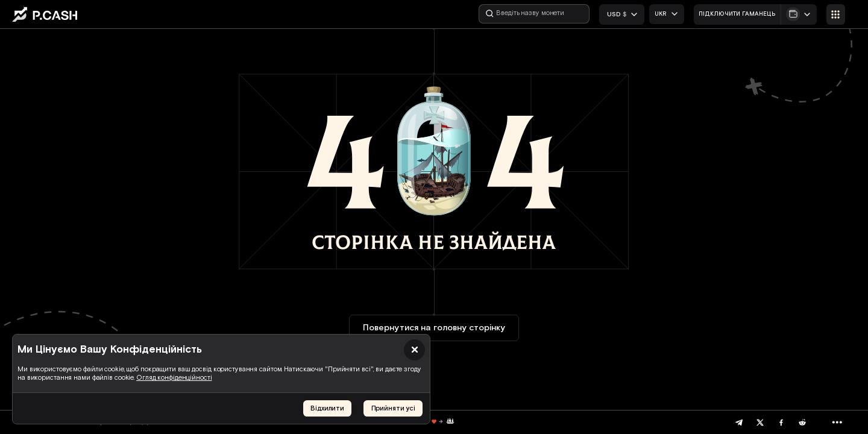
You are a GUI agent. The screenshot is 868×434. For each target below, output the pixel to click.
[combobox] (667, 14)
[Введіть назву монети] (534, 14)
